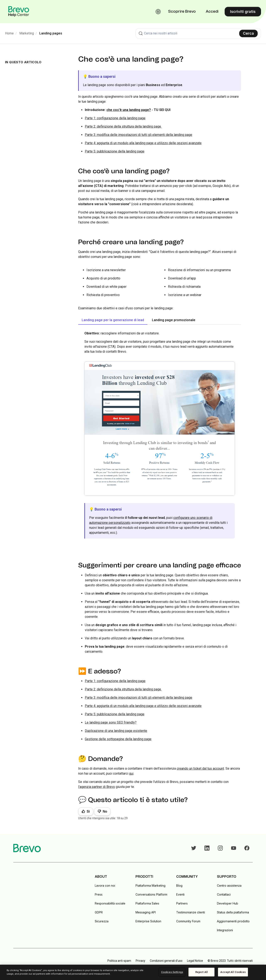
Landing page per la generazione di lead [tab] (113, 320)
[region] (133, 972)
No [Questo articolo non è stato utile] (105, 811)
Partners (182, 903)
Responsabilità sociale (110, 903)
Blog (179, 886)
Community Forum (188, 921)
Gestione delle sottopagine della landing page (118, 739)
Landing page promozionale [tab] (174, 320)
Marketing (27, 33)
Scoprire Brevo (182, 12)
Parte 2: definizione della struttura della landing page (123, 126)
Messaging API (146, 912)
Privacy (140, 961)
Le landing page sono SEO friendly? (111, 722)
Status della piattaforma (233, 912)
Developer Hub (228, 903)
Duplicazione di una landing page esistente (116, 731)
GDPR (99, 912)
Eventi (180, 894)
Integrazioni (225, 930)
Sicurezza (102, 921)
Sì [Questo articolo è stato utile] (88, 811)
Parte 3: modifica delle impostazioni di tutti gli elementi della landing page (139, 135)
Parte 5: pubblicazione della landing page (115, 151)
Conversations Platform (151, 894)
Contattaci (224, 894)
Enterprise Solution (148, 921)
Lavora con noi (105, 886)
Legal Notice (195, 961)
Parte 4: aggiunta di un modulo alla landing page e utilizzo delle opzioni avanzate (143, 143)
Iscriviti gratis (243, 12)
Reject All (202, 972)
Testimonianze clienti (191, 912)
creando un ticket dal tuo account (200, 769)
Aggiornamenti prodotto (233, 921)
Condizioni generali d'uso (166, 961)
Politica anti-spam (119, 961)
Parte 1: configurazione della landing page (115, 118)
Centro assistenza (229, 886)
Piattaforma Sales (147, 903)
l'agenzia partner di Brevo (97, 787)
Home (9, 33)
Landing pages (51, 33)
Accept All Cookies (233, 972)
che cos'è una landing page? (129, 110)
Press (99, 894)
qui (131, 773)
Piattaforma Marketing (150, 886)
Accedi (212, 12)
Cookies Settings (172, 972)
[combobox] (198, 33)
